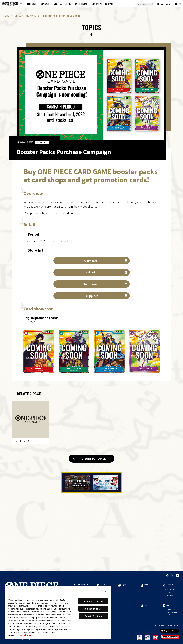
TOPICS (17, 16)
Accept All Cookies (93, 601)
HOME (6, 16)
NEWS (70, 4)
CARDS (111, 4)
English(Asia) (165, 4)
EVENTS (99, 4)
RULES (47, 4)
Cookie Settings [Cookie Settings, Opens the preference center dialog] (93, 616)
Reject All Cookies (93, 609)
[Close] (106, 592)
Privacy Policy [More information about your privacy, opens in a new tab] (24, 635)
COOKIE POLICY (174, 626)
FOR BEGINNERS (30, 4)
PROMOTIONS (32, 16)
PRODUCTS (83, 4)
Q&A (60, 4)
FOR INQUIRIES (160, 626)
